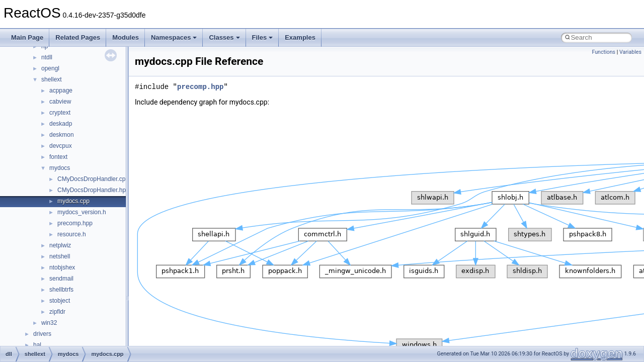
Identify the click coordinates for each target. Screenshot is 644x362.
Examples (300, 37)
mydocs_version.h (82, 212)
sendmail (61, 279)
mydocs (60, 168)
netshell (60, 256)
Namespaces (174, 37)
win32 (49, 323)
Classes (224, 37)
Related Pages (78, 37)
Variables (630, 52)
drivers (42, 334)
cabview (60, 102)
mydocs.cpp (73, 201)
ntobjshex (62, 267)
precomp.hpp (75, 223)
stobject (60, 301)
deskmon (62, 135)
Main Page (27, 37)
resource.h (72, 234)
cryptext (60, 113)
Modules (126, 37)
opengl (50, 68)
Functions (603, 52)
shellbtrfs (61, 290)
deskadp (61, 124)
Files (263, 37)
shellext (52, 79)
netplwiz (60, 245)
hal (37, 345)
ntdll (47, 57)
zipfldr (57, 312)
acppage (61, 90)
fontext (58, 157)
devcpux (61, 146)
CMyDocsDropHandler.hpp (93, 190)
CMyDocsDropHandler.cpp (93, 179)
